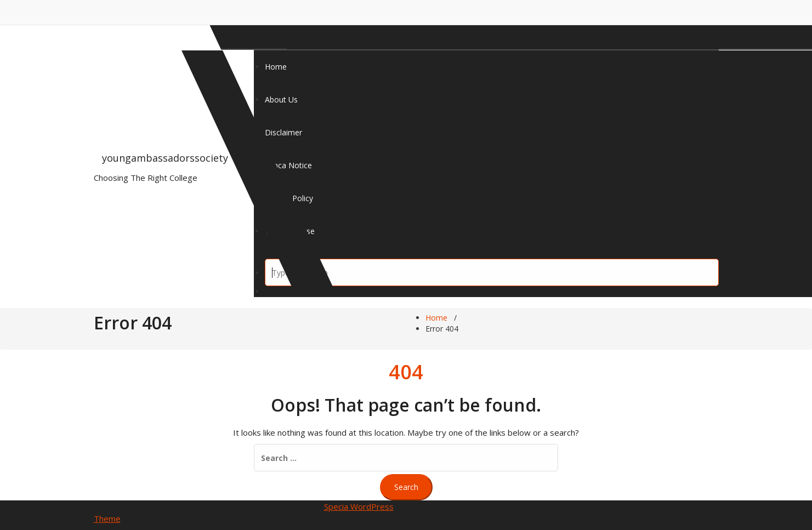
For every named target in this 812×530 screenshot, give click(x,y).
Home (276, 67)
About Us (281, 99)
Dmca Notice (288, 165)
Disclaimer (283, 132)
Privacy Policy (289, 198)
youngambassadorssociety (165, 158)
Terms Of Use (290, 231)
